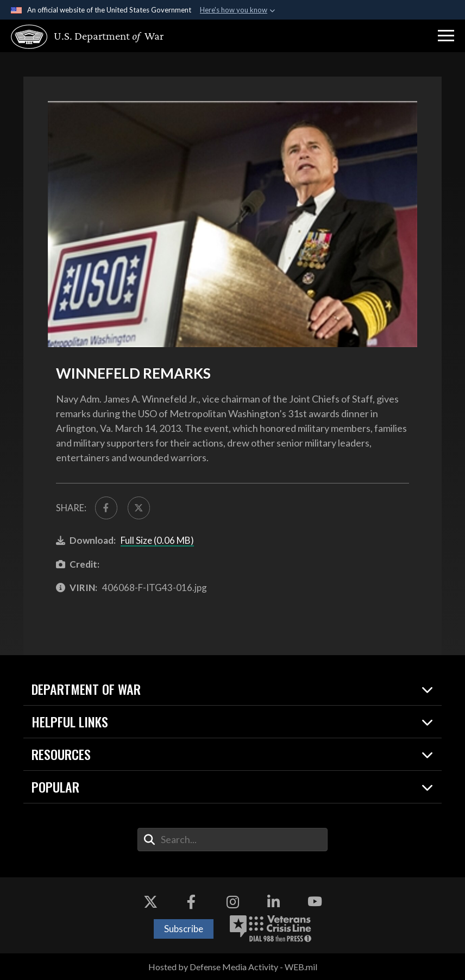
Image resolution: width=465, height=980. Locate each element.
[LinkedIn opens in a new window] (274, 902)
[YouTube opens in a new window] (315, 902)
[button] (446, 36)
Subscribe (184, 929)
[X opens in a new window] (150, 902)
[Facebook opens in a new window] (191, 902)
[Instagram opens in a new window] (232, 902)
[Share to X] (139, 508)
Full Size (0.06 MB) (157, 540)
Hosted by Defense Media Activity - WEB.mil (233, 967)
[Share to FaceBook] (106, 508)
